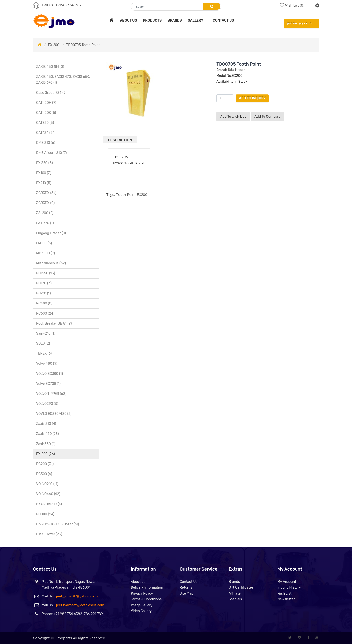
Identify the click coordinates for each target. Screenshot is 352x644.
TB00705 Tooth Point (83, 45)
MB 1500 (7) (45, 253)
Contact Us (188, 582)
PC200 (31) (45, 464)
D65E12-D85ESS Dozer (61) (58, 524)
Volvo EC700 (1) (48, 384)
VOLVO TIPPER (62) (51, 394)
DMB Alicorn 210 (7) (52, 153)
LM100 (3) (44, 243)
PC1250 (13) (46, 273)
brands (175, 20)
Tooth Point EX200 (132, 194)
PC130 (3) (44, 283)
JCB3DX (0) (45, 203)
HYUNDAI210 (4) (49, 504)
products (152, 20)
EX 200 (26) (45, 454)
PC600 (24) (45, 313)
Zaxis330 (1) (46, 444)
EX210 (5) (44, 183)
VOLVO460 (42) (48, 494)
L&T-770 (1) (45, 223)
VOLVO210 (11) (47, 484)
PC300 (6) (44, 474)
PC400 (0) (44, 303)
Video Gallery (141, 611)
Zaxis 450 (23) (48, 434)
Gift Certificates (241, 588)
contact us (223, 20)
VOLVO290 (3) (47, 404)
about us (128, 20)
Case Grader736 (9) (51, 93)
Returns (186, 588)
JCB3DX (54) (46, 193)
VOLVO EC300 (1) (49, 374)
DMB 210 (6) (46, 143)
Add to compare (267, 117)
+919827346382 (69, 5)
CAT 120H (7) (46, 103)
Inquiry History (289, 588)
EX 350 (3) (44, 163)
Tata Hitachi (237, 70)
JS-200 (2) (45, 213)
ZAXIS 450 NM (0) (50, 67)
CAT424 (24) (46, 133)
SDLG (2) (43, 344)
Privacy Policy (142, 593)
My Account (287, 582)
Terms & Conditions (146, 599)
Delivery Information (147, 588)
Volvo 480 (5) (47, 364)
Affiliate (235, 593)
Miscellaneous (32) (51, 263)
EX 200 (54, 45)
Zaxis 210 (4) (46, 424)
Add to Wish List (233, 117)
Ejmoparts (63, 638)
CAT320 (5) (45, 123)
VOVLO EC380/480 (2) (54, 414)
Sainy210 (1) (46, 334)
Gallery (196, 20)
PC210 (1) (44, 293)
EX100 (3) (44, 173)
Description (120, 140)
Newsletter (286, 599)
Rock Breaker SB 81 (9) (54, 323)
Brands (234, 582)
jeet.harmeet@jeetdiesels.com (80, 605)
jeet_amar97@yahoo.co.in (77, 596)
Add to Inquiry (252, 98)
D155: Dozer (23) (49, 534)
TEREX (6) (44, 354)
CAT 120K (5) (46, 113)
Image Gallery (142, 605)
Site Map (187, 593)
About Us (138, 582)
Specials (235, 599)
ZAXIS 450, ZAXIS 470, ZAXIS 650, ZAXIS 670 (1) (63, 80)
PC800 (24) (45, 514)
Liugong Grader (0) (51, 233)
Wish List (285, 593)
